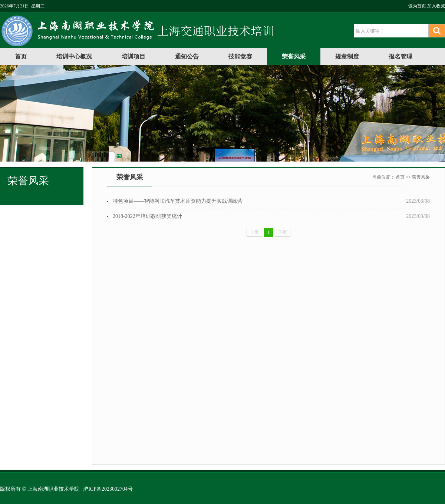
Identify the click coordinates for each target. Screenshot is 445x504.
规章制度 (347, 57)
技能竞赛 (240, 57)
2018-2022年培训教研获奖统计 (147, 216)
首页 (21, 57)
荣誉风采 (294, 57)
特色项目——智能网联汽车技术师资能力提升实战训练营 (178, 201)
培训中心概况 (74, 57)
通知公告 (187, 57)
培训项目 (133, 57)
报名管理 (400, 57)
